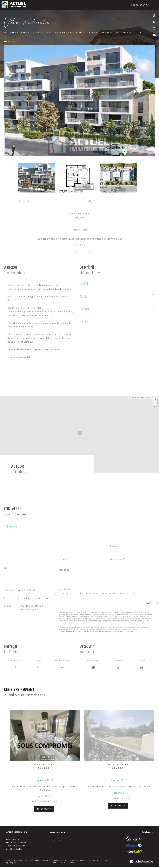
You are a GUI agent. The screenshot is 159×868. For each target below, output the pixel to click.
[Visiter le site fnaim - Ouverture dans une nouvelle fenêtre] (134, 840)
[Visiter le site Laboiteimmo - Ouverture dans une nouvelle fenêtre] (141, 863)
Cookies (71, 864)
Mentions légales (88, 861)
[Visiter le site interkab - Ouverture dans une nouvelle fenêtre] (134, 846)
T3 (76, 33)
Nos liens (109, 861)
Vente (40, 33)
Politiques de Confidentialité (91, 631)
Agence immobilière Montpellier (20, 33)
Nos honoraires (71, 861)
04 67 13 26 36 (27, 590)
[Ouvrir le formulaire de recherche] (140, 5)
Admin (100, 861)
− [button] (155, 404)
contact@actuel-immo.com (34, 598)
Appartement (66, 33)
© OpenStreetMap (144, 397)
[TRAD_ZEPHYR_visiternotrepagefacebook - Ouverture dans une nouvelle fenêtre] (53, 841)
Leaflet (134, 397)
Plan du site (57, 861)
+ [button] (155, 400)
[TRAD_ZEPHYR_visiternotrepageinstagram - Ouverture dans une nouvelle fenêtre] (58, 841)
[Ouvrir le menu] (155, 5)
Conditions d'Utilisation (112, 631)
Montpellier (52, 33)
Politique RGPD (58, 864)
